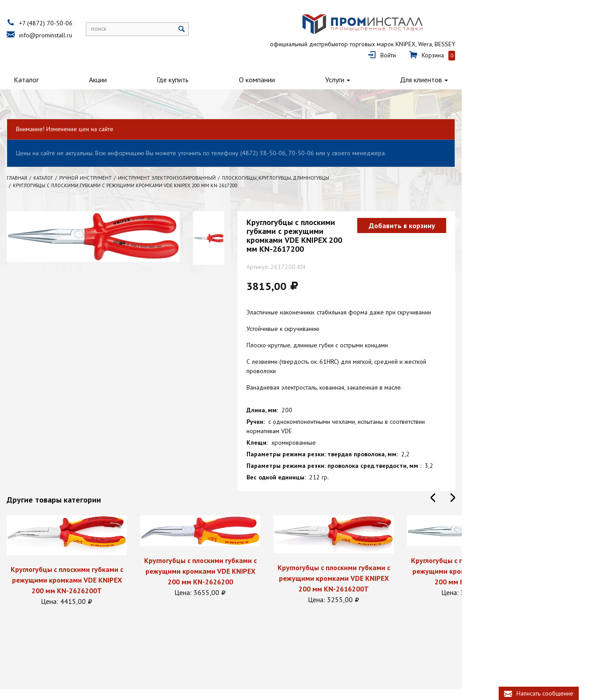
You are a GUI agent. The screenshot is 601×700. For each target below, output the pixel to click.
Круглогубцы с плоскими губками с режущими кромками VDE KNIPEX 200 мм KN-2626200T (100, 540)
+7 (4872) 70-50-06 (80, 23)
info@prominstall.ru (79, 35)
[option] (101, 522)
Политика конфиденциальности (83, 671)
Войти (494, 29)
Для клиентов (534, 68)
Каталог (53, 68)
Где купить (234, 68)
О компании (335, 68)
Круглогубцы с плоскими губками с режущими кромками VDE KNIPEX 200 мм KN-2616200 (501, 531)
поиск (133, 28)
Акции (141, 68)
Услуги (430, 68)
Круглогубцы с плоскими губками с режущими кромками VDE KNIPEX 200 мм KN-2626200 (234, 531)
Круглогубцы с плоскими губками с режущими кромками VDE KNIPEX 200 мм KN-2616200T (367, 539)
